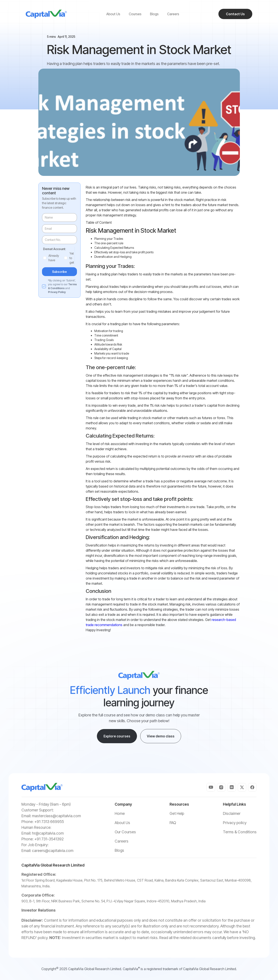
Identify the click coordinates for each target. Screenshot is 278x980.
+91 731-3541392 (49, 839)
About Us (122, 823)
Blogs (119, 850)
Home (120, 813)
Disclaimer (232, 813)
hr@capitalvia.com (48, 833)
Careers (122, 841)
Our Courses (125, 832)
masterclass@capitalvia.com (56, 816)
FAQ (173, 823)
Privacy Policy (57, 292)
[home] (46, 14)
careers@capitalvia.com (53, 851)
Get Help (177, 813)
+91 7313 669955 (49, 822)
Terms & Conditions (240, 832)
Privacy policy (235, 823)
